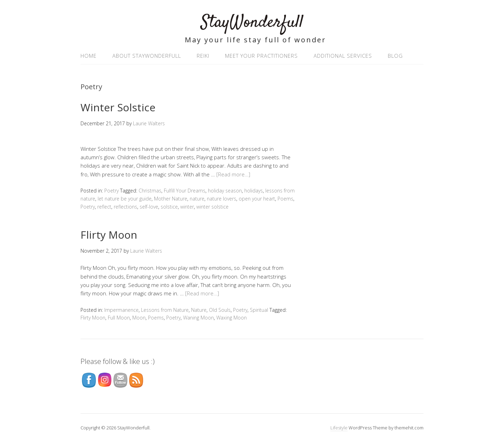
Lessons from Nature (165, 310)
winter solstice (212, 207)
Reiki (203, 56)
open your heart (257, 199)
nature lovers (222, 199)
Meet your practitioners (261, 56)
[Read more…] (233, 174)
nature (197, 199)
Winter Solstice (118, 107)
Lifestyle (339, 428)
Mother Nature (171, 199)
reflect (104, 207)
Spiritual (259, 310)
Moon (139, 318)
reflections (125, 207)
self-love (149, 207)
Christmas (150, 191)
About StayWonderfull (147, 56)
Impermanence (121, 310)
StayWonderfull (252, 23)
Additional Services (343, 56)
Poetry (111, 191)
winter (187, 207)
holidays (254, 191)
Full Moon (119, 318)
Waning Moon (198, 318)
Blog (395, 56)
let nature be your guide (125, 199)
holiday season (225, 191)
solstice (169, 207)
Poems (285, 199)
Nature (199, 310)
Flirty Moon (109, 235)
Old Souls (220, 310)
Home (89, 56)
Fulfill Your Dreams (185, 191)
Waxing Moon (232, 318)
